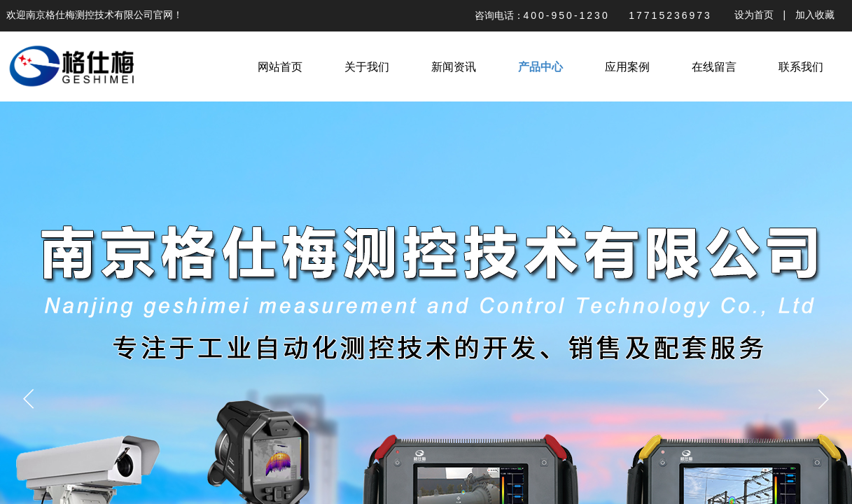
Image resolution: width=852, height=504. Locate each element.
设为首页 (754, 15)
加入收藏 (815, 15)
